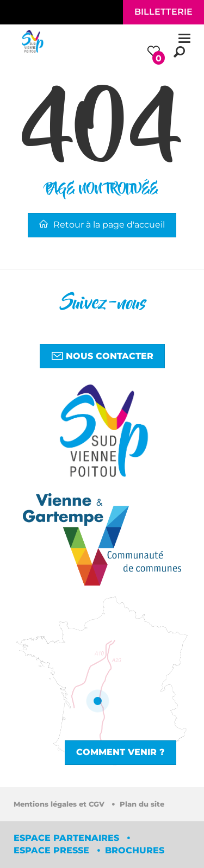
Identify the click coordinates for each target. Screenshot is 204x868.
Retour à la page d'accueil (102, 225)
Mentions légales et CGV (60, 804)
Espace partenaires (68, 838)
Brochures (135, 850)
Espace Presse (53, 850)
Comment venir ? (120, 752)
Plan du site (142, 804)
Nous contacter (102, 356)
